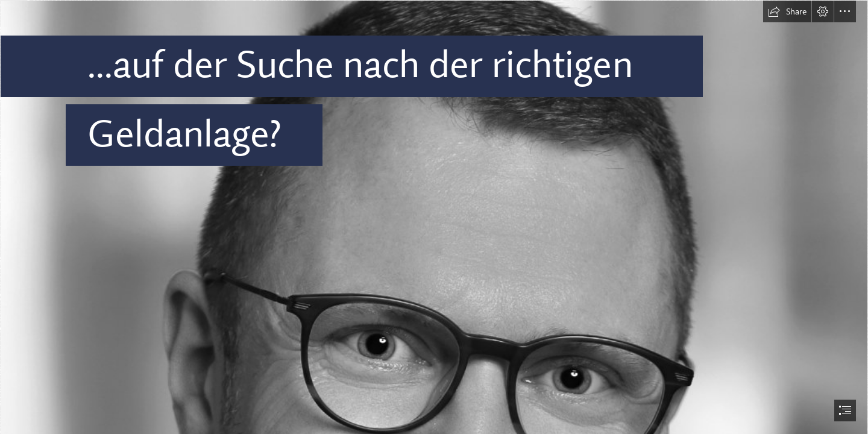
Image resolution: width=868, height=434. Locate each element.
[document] (434, 217)
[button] (787, 11)
